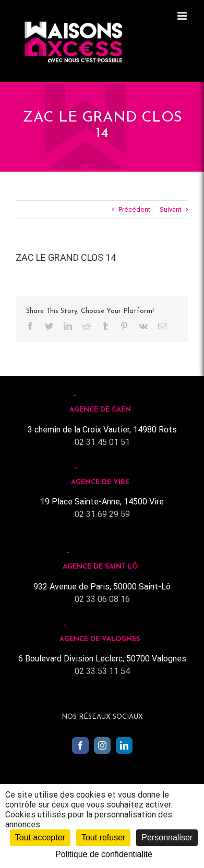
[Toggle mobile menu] (183, 16)
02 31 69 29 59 (102, 514)
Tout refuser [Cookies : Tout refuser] (103, 837)
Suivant (171, 209)
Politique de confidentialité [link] (104, 854)
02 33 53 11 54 (102, 671)
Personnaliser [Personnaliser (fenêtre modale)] (167, 837)
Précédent (134, 209)
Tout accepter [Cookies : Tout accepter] (40, 837)
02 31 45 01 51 (102, 442)
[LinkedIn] (124, 745)
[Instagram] (102, 745)
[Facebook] (80, 745)
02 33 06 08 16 (102, 599)
